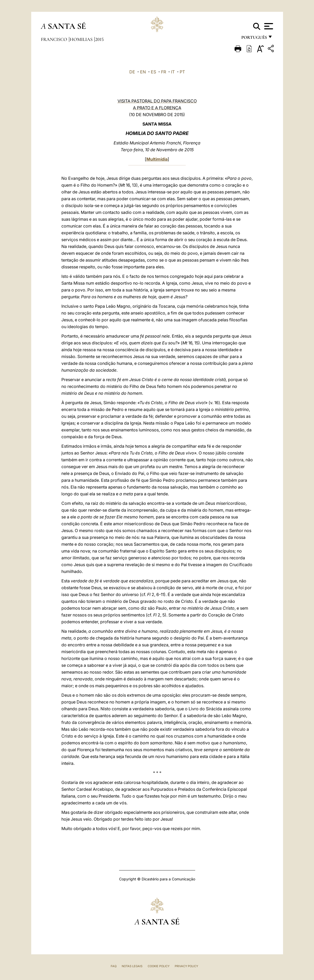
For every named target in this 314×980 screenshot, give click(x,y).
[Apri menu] (268, 26)
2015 (99, 39)
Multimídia (157, 159)
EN (143, 72)
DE (132, 72)
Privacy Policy (186, 966)
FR (164, 72)
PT (182, 72)
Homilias (82, 39)
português (254, 39)
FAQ (114, 966)
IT (173, 72)
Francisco (55, 39)
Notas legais (132, 966)
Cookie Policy (159, 966)
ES (153, 72)
